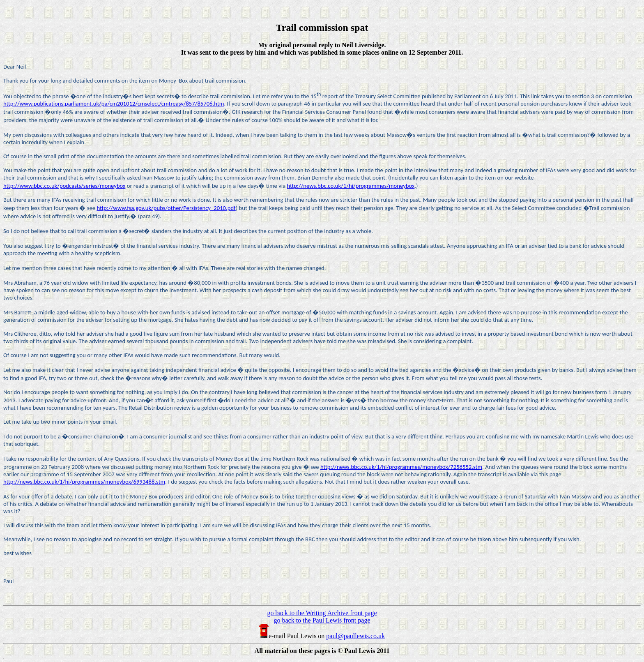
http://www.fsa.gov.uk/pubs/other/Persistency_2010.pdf (166, 208)
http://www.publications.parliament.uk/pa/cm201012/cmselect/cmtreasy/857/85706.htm (114, 104)
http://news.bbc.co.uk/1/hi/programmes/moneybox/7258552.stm (401, 467)
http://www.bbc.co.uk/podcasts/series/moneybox (64, 186)
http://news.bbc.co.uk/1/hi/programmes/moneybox (351, 186)
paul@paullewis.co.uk (355, 636)
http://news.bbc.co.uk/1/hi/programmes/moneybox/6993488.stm (84, 482)
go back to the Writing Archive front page (322, 613)
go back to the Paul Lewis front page (322, 620)
